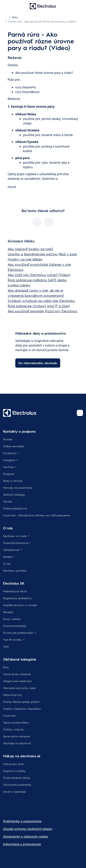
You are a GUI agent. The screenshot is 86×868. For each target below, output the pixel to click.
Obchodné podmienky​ (17, 785)
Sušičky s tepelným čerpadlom (22, 709)
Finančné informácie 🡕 (17, 543)
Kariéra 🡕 (9, 557)
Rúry (6, 667)
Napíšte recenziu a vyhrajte (20, 605)
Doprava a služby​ (14, 771)
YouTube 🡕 (10, 467)
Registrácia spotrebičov (18, 598)
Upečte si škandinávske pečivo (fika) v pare (42, 254)
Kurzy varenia (12, 619)
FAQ (6, 646)
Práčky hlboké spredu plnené (21, 702)
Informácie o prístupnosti (22, 844)
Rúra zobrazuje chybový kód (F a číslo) (39, 306)
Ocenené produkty (15, 626)
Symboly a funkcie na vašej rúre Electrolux (41, 301)
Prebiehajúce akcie (15, 591)
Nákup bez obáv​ (14, 764)
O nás (7, 564)
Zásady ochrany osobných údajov (28, 829)
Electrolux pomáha (15, 570)
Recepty (8, 612)
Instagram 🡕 (11, 460)
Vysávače (9, 715)
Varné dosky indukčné (17, 674)
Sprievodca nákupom (17, 736)
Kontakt (8, 439)
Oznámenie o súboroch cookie (26, 837)
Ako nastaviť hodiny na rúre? (30, 249)
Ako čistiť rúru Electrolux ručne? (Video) (39, 275)
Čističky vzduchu (14, 729)
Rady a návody (13, 481)
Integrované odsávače (17, 681)
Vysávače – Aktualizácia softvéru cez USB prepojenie (36, 515)
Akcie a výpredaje (14, 791)
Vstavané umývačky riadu (19, 688)
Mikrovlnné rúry (13, 695)
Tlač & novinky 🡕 (14, 639)
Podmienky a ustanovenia (22, 821)
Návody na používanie (18, 488)
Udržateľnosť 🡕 (12, 550)
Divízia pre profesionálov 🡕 (20, 633)
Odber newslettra (14, 446)
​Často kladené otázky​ (17, 778)
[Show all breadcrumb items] (6, 17)
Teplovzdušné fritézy (16, 722)
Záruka (8, 501)
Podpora (9, 474)
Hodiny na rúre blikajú (25, 259)
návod (12, 186)
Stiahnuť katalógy (14, 494)
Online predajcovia (15, 508)
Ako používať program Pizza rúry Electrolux (43, 311)
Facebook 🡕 (11, 453)
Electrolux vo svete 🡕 (16, 536)
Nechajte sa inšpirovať (17, 743)
